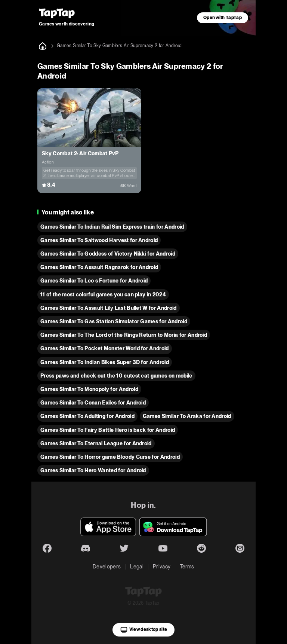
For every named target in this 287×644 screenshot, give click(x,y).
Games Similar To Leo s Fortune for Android (94, 281)
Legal (137, 567)
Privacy (162, 567)
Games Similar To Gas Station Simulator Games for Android (114, 321)
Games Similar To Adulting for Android (87, 416)
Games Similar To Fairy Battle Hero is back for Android (108, 430)
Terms (187, 567)
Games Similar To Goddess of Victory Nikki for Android (108, 254)
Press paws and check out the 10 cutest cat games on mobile (116, 376)
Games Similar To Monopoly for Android (89, 389)
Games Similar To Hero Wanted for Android (93, 470)
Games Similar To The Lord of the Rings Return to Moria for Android (124, 335)
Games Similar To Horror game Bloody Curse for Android (110, 457)
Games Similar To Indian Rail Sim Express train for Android (112, 227)
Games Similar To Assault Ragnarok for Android (99, 267)
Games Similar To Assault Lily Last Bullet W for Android (109, 308)
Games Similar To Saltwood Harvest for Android (99, 240)
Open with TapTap (223, 18)
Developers (107, 567)
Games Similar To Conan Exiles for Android (93, 403)
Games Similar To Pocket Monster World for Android (105, 348)
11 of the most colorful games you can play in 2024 (103, 294)
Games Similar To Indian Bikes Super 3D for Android (105, 362)
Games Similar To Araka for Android (187, 416)
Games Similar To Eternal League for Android (96, 443)
